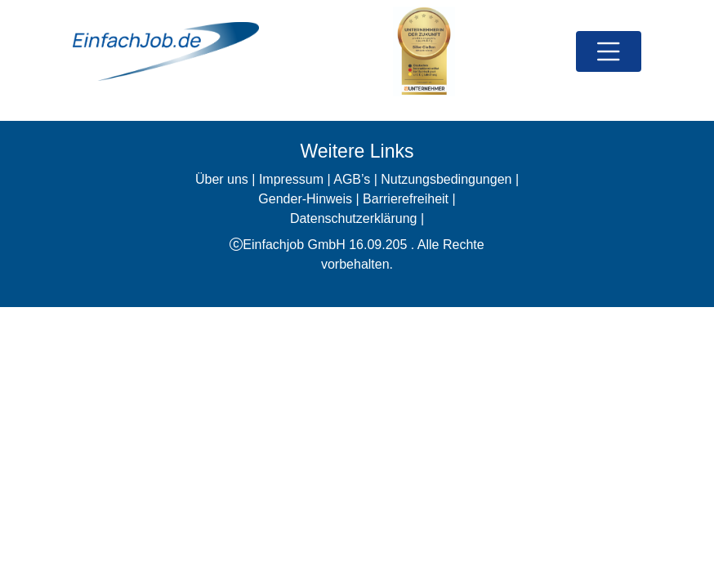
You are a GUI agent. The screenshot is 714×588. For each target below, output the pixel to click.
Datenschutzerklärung (354, 218)
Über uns (222, 179)
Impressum (291, 179)
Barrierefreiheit (406, 199)
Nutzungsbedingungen (446, 179)
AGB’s (352, 179)
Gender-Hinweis (305, 199)
